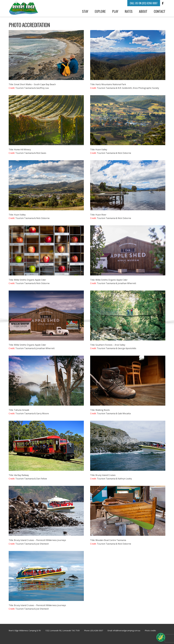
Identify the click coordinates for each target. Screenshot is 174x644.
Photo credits (150, 631)
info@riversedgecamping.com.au (127, 631)
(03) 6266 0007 (97, 631)
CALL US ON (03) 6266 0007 (144, 3)
